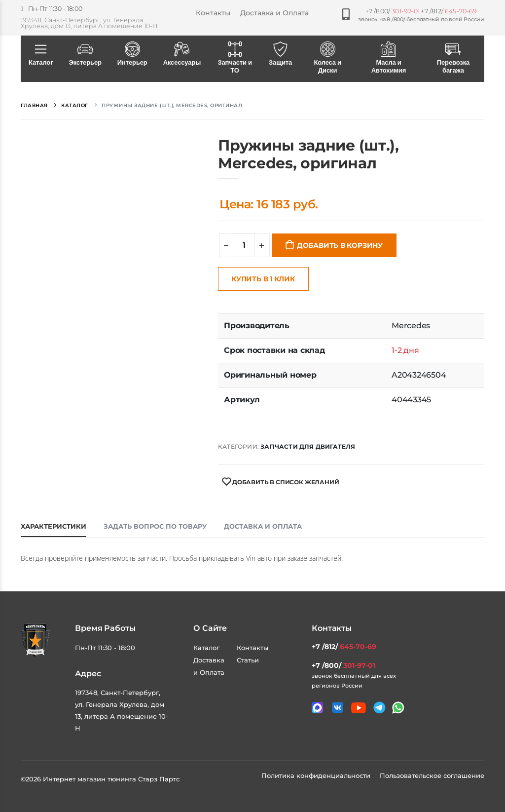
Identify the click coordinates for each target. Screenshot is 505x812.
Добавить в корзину (340, 245)
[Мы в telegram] (379, 708)
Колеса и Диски (327, 58)
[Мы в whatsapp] (398, 708)
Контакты (213, 13)
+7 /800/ (393, 11)
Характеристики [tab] (54, 526)
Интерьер (132, 54)
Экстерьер (85, 54)
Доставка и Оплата (274, 13)
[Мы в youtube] (359, 708)
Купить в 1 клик (263, 279)
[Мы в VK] (338, 708)
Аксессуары (182, 54)
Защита (280, 54)
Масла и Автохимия (389, 58)
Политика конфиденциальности (317, 775)
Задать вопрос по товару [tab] (155, 526)
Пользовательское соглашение (432, 775)
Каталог (41, 54)
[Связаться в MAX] (317, 708)
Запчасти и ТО (235, 58)
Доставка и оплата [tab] (263, 526)
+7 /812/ (449, 11)
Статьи (248, 660)
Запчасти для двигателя (308, 446)
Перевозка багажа (453, 58)
